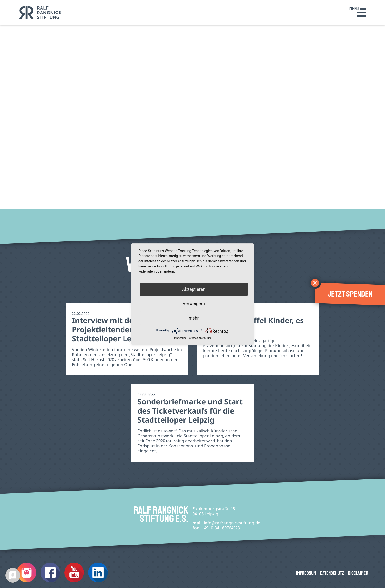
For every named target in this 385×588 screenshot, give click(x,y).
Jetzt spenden (350, 294)
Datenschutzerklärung (199, 338)
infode (232, 523)
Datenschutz (332, 573)
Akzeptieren (194, 289)
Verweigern (194, 304)
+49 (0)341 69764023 (221, 528)
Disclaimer (358, 573)
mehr (194, 318)
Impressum (306, 573)
